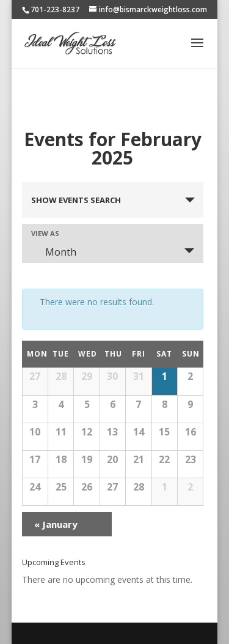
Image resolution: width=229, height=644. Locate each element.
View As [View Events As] (45, 233)
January (56, 524)
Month (53, 252)
